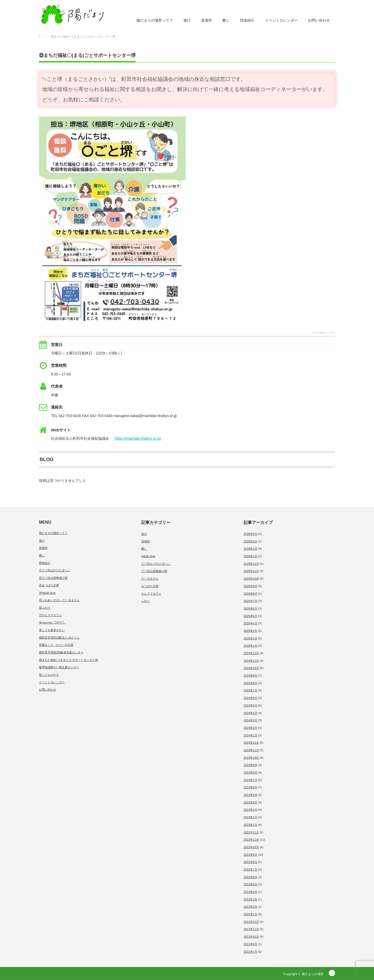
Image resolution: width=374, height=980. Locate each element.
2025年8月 (251, 594)
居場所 (206, 20)
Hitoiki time (148, 556)
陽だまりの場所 (313, 974)
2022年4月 (251, 892)
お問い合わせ (319, 20)
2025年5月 (251, 616)
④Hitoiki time (47, 593)
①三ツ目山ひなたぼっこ (55, 570)
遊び (187, 20)
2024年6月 (251, 698)
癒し (226, 20)
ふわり (146, 601)
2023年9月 (251, 765)
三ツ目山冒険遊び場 (154, 571)
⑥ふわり (45, 608)
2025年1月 (251, 646)
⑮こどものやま (49, 675)
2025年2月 (251, 638)
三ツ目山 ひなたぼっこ (156, 564)
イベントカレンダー (281, 20)
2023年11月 (251, 750)
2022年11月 (251, 840)
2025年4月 (251, 623)
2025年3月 (251, 631)
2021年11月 (251, 929)
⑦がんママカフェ (50, 615)
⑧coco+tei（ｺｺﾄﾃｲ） (52, 622)
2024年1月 (251, 735)
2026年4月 (251, 541)
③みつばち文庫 (49, 585)
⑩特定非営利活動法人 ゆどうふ (59, 638)
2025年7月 (251, 601)
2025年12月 (251, 564)
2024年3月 (251, 720)
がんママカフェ (151, 594)
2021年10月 (251, 937)
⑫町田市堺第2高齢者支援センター (61, 652)
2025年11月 (251, 571)
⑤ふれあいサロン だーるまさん (59, 600)
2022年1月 (251, 914)
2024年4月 (251, 713)
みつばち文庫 (150, 586)
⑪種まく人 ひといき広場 (56, 645)
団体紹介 (247, 20)
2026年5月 (251, 534)
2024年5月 (251, 705)
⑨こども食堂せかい (52, 630)
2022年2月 (251, 907)
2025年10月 (251, 579)
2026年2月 (251, 556)
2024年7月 (251, 690)
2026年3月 (251, 549)
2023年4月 (251, 802)
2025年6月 (251, 608)
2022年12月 (251, 832)
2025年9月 (251, 586)
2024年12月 (251, 653)
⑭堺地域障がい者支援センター (59, 667)
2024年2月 (251, 728)
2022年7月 (251, 869)
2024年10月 (251, 668)
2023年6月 (251, 787)
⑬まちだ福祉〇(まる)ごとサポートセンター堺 (68, 660)
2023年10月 (251, 758)
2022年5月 (251, 884)
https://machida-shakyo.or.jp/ (138, 438)
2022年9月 (251, 855)
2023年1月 (251, 825)
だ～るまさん (150, 579)
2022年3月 (251, 899)
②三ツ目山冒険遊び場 (53, 578)
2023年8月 (251, 773)
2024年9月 (251, 676)
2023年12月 (251, 743)
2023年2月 (251, 817)
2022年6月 (251, 877)
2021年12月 (251, 922)
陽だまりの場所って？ (155, 20)
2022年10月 (251, 847)
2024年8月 (251, 683)
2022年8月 (251, 862)
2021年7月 (251, 952)
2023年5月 (251, 795)
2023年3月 (251, 810)
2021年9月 (251, 944)
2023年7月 (251, 780)
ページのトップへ (324, 333)
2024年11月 (251, 661)
